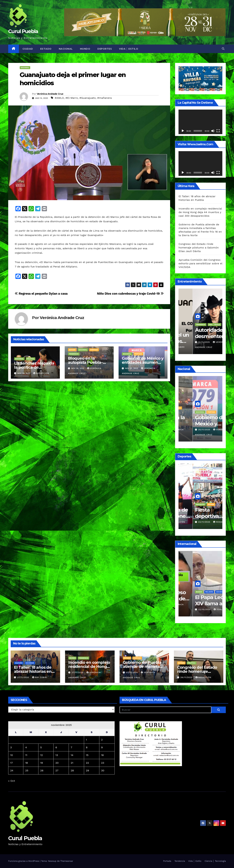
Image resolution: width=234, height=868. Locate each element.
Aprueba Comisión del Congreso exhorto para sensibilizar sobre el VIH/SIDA (200, 263)
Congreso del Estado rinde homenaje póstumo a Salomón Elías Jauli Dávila (199, 248)
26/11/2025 (190, 430)
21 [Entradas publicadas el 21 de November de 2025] (72, 763)
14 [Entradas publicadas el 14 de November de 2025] (72, 755)
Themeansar (67, 861)
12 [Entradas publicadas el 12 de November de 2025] (42, 755)
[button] (223, 49)
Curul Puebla (23, 31)
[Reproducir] (183, 131)
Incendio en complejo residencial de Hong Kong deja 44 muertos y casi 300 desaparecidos (200, 212)
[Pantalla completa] (218, 131)
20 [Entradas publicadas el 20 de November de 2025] (57, 763)
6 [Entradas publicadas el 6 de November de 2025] (56, 747)
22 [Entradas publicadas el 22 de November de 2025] (87, 763)
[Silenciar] (213, 131)
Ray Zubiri (207, 347)
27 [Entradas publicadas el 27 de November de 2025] (57, 770)
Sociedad (30, 663)
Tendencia (74, 354)
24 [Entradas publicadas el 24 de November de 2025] (12, 770)
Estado (46, 49)
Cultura (19, 663)
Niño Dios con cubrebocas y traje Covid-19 (130, 294)
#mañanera (104, 98)
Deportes (105, 49)
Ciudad (28, 49)
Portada (94, 350)
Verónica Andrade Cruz (50, 94)
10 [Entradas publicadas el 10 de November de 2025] (11, 755)
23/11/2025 (190, 522)
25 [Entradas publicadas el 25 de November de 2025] (27, 770)
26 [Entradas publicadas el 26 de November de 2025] (42, 770)
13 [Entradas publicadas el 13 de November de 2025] (57, 755)
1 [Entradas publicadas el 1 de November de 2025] (86, 740)
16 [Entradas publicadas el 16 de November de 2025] (102, 755)
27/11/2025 (24, 677)
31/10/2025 (190, 604)
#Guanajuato (88, 98)
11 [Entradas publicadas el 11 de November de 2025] (26, 755)
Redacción (41, 373)
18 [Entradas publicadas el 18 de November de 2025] (27, 763)
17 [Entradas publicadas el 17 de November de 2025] (11, 763)
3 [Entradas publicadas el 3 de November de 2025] (11, 747)
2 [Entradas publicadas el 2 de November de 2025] (102, 740)
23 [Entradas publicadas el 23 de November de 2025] (103, 763)
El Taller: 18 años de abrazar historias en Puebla (33, 671)
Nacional (66, 49)
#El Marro (72, 98)
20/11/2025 (190, 347)
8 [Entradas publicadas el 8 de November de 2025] (87, 747)
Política (31, 359)
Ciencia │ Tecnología (215, 861)
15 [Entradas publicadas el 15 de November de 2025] (87, 755)
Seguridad (187, 587)
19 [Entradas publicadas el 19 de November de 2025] (42, 763)
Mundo (85, 49)
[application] (200, 122)
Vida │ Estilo (129, 49)
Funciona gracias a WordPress (24, 861)
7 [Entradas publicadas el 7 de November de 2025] (71, 747)
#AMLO (59, 98)
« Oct (12, 781)
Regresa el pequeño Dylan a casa (41, 294)
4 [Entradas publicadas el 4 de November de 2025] (26, 747)
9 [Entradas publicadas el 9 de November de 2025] (102, 747)
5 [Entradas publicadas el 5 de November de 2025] (41, 747)
